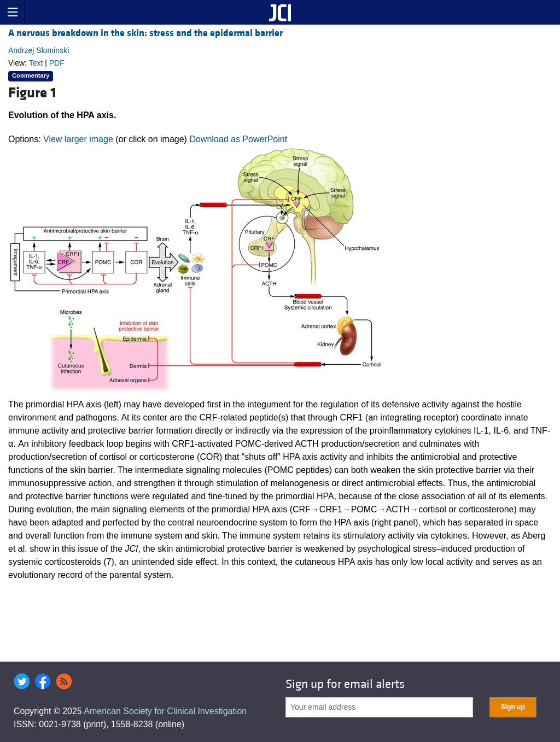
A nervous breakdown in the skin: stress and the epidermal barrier (145, 33)
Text (36, 63)
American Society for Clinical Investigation (165, 711)
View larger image (78, 139)
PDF (57, 63)
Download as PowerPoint (238, 139)
